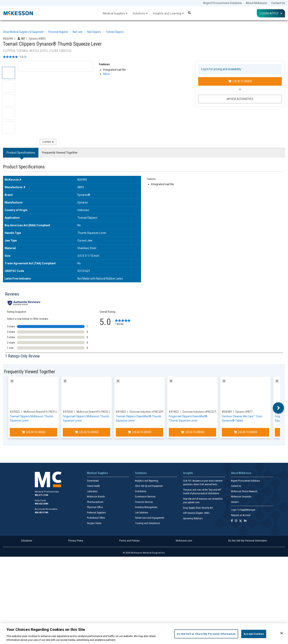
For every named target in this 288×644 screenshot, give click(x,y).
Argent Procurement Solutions (222, 3)
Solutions (140, 13)
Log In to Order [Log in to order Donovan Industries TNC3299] (140, 432)
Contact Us (278, 3)
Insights (188, 473)
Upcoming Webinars (193, 518)
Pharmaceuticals (95, 502)
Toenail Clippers (115, 32)
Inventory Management (146, 507)
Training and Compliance (147, 523)
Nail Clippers (94, 32)
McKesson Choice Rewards (244, 491)
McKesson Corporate (241, 497)
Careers (235, 502)
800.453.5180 (41, 513)
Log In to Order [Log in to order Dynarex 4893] (240, 81)
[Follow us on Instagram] (236, 521)
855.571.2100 (41, 495)
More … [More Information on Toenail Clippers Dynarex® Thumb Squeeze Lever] (108, 74)
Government (93, 481)
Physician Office (95, 507)
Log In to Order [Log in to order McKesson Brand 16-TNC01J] (34, 432)
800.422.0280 (41, 504)
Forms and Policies (129, 541)
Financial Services (144, 502)
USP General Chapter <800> (196, 513)
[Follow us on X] (241, 521)
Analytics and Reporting (147, 481)
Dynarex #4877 (244, 412)
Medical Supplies (115, 13)
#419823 (121, 412)
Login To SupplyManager (243, 510)
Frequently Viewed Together (60, 153)
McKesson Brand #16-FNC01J (93, 412)
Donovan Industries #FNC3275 (200, 412)
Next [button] (278, 408)
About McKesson (256, 3)
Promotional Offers (96, 518)
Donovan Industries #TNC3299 (147, 412)
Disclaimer (27, 541)
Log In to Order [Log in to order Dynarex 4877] (246, 432)
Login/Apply (271, 13)
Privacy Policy (76, 541)
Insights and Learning (168, 13)
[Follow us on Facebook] (232, 521)
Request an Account (241, 515)
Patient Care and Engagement (149, 518)
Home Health (93, 486)
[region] (144, 634)
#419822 (174, 412)
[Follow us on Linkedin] (245, 521)
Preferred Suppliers (96, 513)
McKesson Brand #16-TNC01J (40, 412)
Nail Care (78, 32)
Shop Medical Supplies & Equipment (23, 32)
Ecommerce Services (145, 497)
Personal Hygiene (58, 32)
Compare (48, 142)
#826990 (8, 39)
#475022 (15, 412)
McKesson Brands (96, 497)
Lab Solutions (142, 513)
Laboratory (92, 491)
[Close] (282, 633)
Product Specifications (21, 153)
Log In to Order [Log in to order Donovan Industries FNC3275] (193, 432)
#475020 (68, 412)
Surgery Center (94, 523)
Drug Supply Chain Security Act (198, 508)
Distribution (141, 491)
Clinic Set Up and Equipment (149, 486)
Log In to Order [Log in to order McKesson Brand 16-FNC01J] (87, 432)
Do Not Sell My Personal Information (248, 541)
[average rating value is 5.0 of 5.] (13, 57)
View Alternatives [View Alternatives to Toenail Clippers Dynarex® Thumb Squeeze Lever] (240, 99)
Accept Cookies (254, 634)
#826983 (227, 412)
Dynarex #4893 (37, 39)
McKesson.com (184, 541)
